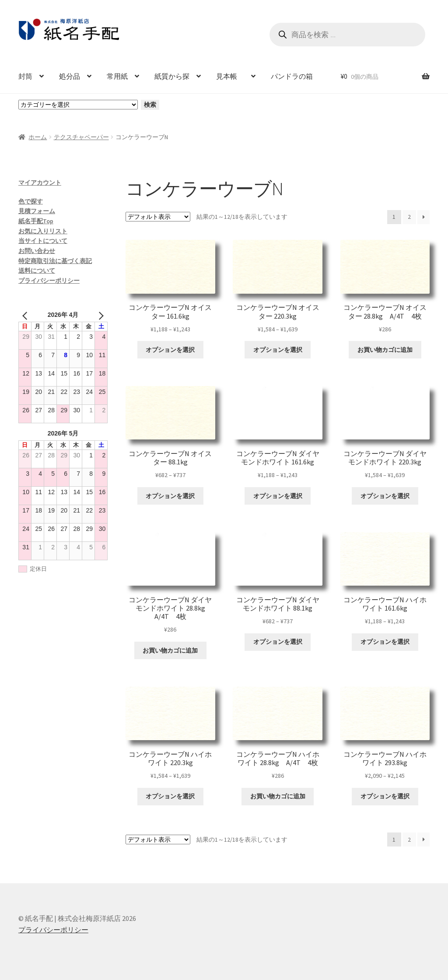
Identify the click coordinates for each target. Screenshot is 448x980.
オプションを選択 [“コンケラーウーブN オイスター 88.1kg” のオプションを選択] (170, 496)
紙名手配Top (36, 221)
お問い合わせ (37, 251)
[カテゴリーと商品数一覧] (78, 105)
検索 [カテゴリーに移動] (150, 105)
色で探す (31, 201)
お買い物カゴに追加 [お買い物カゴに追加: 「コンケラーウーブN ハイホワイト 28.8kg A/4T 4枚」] (278, 796)
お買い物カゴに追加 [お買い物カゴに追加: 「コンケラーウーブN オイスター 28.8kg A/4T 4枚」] (385, 350)
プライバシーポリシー (49, 281)
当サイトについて (43, 241)
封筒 (25, 76)
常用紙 (117, 76)
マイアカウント (40, 183)
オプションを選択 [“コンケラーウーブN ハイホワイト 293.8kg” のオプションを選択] (385, 796)
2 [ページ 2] (409, 217)
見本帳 (230, 76)
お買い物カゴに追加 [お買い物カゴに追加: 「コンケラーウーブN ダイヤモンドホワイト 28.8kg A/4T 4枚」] (170, 650)
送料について (37, 270)
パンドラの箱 (292, 76)
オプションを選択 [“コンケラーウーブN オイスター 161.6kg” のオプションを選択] (170, 350)
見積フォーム (37, 211)
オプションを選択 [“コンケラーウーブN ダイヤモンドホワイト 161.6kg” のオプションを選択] (278, 496)
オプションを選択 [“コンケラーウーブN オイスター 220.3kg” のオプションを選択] (278, 350)
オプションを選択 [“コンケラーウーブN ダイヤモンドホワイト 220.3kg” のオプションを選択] (385, 496)
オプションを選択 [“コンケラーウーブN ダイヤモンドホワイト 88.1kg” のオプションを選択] (278, 642)
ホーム (38, 137)
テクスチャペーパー (81, 137)
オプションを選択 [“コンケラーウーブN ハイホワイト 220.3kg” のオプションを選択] (170, 796)
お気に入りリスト (43, 231)
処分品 (70, 76)
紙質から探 (172, 76)
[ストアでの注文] (158, 217)
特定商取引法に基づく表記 (55, 261)
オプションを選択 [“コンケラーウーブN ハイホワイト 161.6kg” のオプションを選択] (385, 642)
